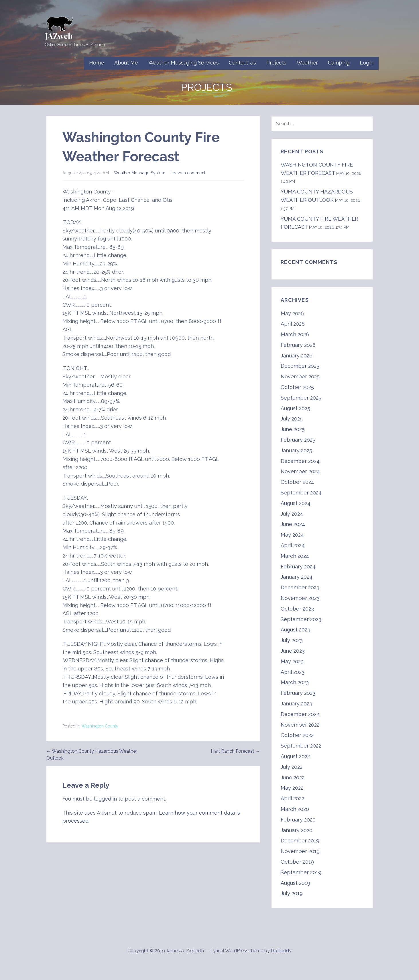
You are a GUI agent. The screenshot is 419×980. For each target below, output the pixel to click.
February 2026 (298, 345)
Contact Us (242, 63)
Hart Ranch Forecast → (235, 751)
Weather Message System (140, 173)
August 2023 (295, 630)
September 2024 (301, 493)
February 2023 (298, 693)
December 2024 (300, 461)
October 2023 (297, 609)
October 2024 (297, 482)
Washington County (100, 726)
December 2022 (300, 714)
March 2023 (295, 682)
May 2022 (292, 788)
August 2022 (295, 756)
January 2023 (296, 704)
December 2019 (300, 841)
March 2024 (295, 556)
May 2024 (292, 535)
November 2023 (300, 598)
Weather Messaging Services (184, 63)
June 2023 (293, 651)
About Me (126, 63)
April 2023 (293, 672)
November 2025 (300, 376)
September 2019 (301, 872)
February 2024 (298, 567)
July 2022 (292, 767)
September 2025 (301, 398)
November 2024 (300, 471)
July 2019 (292, 893)
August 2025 (295, 408)
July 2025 (292, 419)
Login (366, 63)
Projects (276, 63)
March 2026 (295, 334)
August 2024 (296, 503)
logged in (105, 799)
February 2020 (298, 820)
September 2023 (301, 619)
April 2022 (292, 798)
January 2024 (297, 577)
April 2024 (293, 545)
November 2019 (300, 851)
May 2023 (292, 661)
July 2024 (292, 514)
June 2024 (293, 524)
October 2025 (297, 387)
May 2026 (292, 313)
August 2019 (295, 883)
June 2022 (293, 777)
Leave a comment (188, 173)
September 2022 (301, 746)
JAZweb (59, 36)
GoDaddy (281, 951)
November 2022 (300, 725)
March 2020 (295, 809)
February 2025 (298, 440)
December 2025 (300, 366)
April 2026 (293, 324)
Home (96, 63)
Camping (339, 63)
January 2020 (297, 830)
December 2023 (300, 587)
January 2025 (296, 450)
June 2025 (293, 429)
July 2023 (292, 640)
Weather (307, 63)
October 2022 (297, 735)
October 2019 (297, 862)
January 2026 (297, 356)
